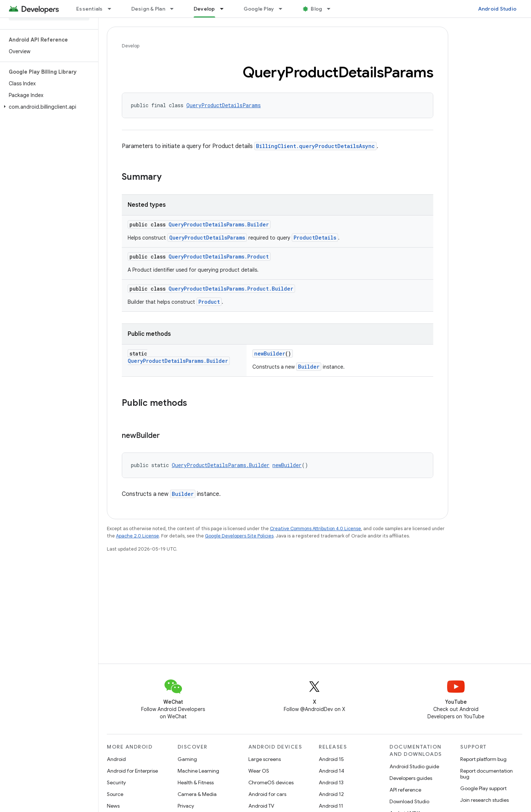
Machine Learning (198, 771)
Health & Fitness (196, 782)
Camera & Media (197, 794)
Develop (131, 46)
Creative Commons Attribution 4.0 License (315, 529)
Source (115, 794)
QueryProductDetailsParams (224, 105)
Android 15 (331, 759)
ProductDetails (315, 238)
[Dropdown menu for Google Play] (284, 9)
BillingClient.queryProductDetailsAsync (315, 146)
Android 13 (331, 782)
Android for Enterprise (132, 771)
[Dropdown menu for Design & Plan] (175, 9)
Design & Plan (148, 9)
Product (209, 302)
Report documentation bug (487, 774)
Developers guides (411, 778)
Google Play (259, 9)
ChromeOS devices (271, 782)
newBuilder (270, 353)
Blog (316, 9)
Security (116, 782)
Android (116, 759)
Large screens (265, 759)
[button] (48, 107)
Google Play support (483, 788)
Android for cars (267, 794)
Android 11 (331, 806)
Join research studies (485, 800)
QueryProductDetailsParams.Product (219, 257)
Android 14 (332, 771)
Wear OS (259, 771)
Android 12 (331, 794)
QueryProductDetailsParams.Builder (219, 224)
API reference (405, 790)
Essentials (90, 9)
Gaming (187, 759)
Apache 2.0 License (137, 536)
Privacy (186, 806)
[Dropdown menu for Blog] (332, 9)
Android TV (261, 806)
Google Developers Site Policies (239, 536)
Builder (309, 367)
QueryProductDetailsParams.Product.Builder (231, 289)
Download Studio (409, 801)
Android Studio (497, 9)
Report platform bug (483, 759)
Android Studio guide (414, 766)
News (113, 806)
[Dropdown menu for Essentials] (113, 9)
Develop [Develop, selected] (204, 9)
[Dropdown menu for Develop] (225, 9)
